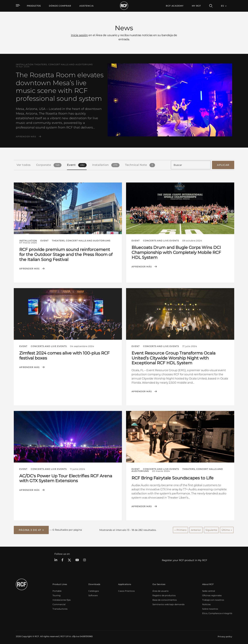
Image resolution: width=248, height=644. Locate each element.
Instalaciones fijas (62, 599)
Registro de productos (164, 594)
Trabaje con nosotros (213, 599)
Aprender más (26, 137)
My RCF (196, 6)
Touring (56, 594)
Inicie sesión (79, 35)
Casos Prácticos (126, 590)
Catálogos (94, 590)
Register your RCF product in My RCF (185, 559)
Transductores (60, 607)
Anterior (196, 529)
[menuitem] (60, 6)
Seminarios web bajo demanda (168, 603)
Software (93, 594)
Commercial (59, 603)
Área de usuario (161, 590)
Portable (57, 590)
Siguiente (211, 529)
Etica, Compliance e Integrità (217, 612)
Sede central (209, 590)
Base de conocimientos (165, 599)
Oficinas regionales (212, 594)
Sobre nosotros (210, 607)
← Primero (180, 529)
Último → (227, 529)
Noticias (206, 603)
